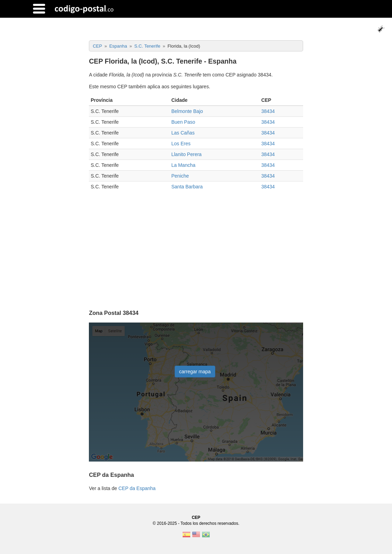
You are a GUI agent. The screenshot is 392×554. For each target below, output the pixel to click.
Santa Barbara (187, 187)
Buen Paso (183, 122)
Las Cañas (183, 133)
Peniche (180, 176)
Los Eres (181, 144)
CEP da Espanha (137, 488)
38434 (268, 111)
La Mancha (183, 165)
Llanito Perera (186, 154)
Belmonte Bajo (187, 111)
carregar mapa (195, 372)
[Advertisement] (196, 247)
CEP (196, 518)
